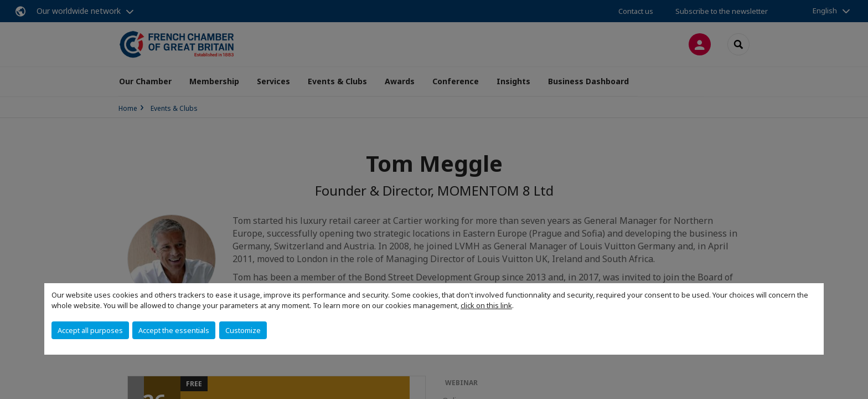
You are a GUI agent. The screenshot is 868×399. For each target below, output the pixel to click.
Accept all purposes (90, 330)
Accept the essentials (174, 330)
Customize (243, 330)
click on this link (486, 305)
